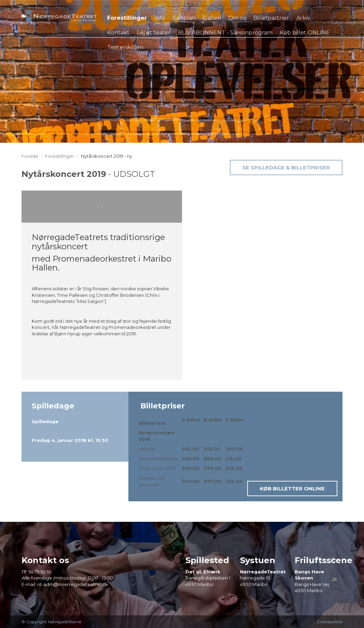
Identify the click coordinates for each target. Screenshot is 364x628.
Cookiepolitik (330, 622)
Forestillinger (60, 156)
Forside (30, 156)
